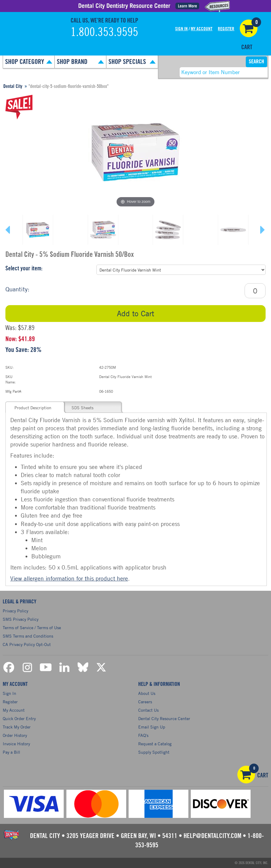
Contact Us (148, 710)
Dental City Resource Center (164, 718)
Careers (145, 702)
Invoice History (16, 744)
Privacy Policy (15, 611)
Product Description (33, 408)
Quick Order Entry (19, 718)
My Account (202, 29)
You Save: (17, 350)
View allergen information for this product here (69, 578)
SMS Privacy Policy (21, 619)
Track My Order (17, 727)
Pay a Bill (11, 752)
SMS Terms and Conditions (28, 636)
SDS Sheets (82, 408)
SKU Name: (11, 379)
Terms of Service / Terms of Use (32, 628)
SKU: (10, 367)
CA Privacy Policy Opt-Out (27, 644)
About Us (147, 693)
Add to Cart (135, 313)
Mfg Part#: (14, 391)
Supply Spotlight (154, 752)
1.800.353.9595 (104, 32)
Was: (11, 328)
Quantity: (17, 289)
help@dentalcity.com (212, 836)
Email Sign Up (152, 727)
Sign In (181, 29)
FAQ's (143, 735)
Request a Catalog (155, 744)
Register (226, 29)
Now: (11, 339)
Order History (15, 735)
